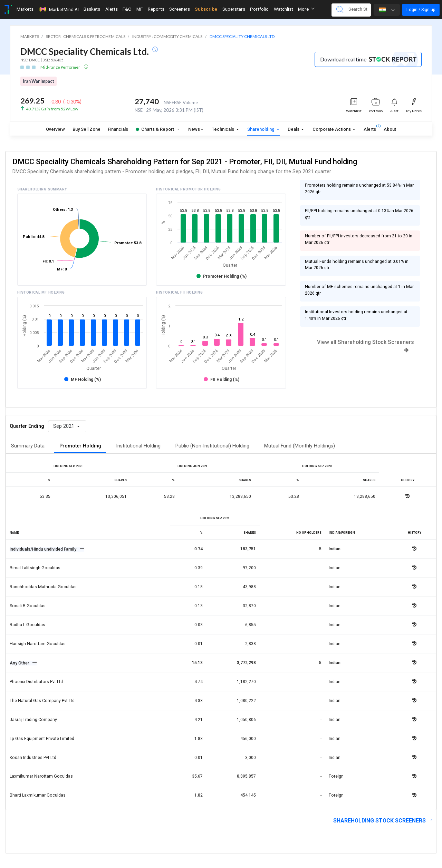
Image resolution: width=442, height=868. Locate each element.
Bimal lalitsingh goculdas (35, 568)
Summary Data (28, 446)
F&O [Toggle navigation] (127, 9)
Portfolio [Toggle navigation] (259, 9)
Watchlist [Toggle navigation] (284, 9)
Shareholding (261, 129)
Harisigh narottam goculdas (38, 644)
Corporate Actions (332, 129)
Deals (294, 129)
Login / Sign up (421, 9)
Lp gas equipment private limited (42, 739)
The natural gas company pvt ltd (42, 701)
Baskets (92, 9)
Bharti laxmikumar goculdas (38, 795)
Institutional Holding (138, 446)
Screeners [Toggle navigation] (180, 9)
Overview (55, 129)
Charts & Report (155, 129)
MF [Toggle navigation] (140, 9)
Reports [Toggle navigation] (156, 9)
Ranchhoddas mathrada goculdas (43, 587)
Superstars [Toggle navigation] (234, 9)
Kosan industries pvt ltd (33, 758)
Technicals (223, 129)
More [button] (306, 9)
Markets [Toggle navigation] (25, 9)
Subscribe (206, 9)
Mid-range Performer (61, 67)
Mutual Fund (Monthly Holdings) (300, 446)
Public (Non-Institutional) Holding (212, 446)
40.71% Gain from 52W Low (52, 109)
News (194, 129)
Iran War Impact (39, 81)
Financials (118, 129)
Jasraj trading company (33, 720)
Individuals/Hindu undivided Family (44, 549)
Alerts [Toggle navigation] (112, 9)
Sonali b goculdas (28, 606)
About (390, 129)
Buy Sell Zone (87, 129)
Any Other (20, 663)
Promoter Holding (80, 446)
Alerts (370, 128)
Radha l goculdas (27, 625)
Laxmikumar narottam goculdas (41, 776)
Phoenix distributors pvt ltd (36, 682)
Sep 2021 (64, 426)
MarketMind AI (59, 9)
